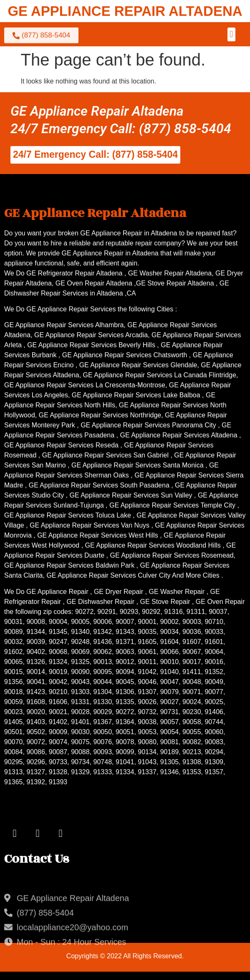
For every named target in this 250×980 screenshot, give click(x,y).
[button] (231, 34)
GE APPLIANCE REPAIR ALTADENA (125, 11)
